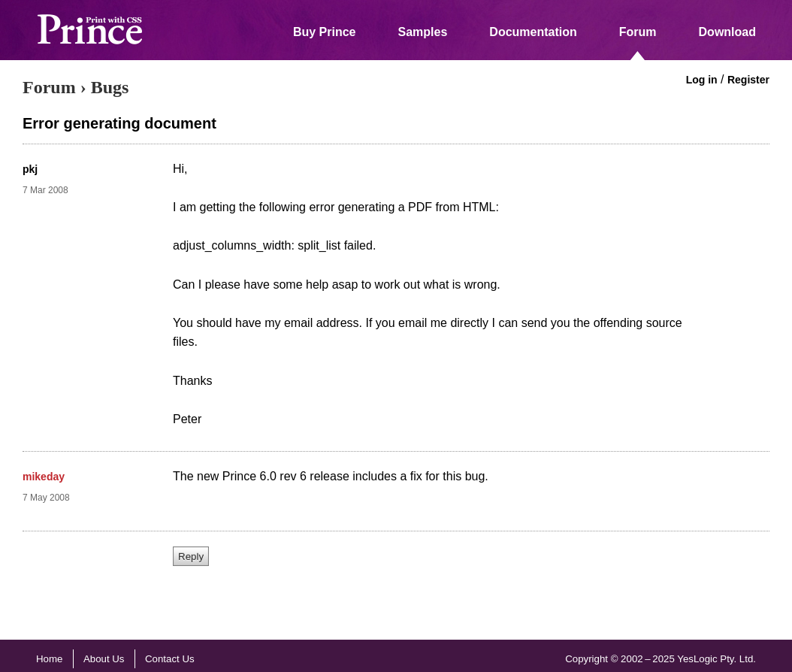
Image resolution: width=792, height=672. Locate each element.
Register (748, 80)
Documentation (533, 32)
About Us (104, 659)
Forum (638, 32)
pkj (30, 169)
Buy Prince (325, 32)
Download (727, 32)
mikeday (44, 477)
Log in (702, 80)
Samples (423, 32)
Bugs (110, 87)
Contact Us (170, 659)
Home (49, 659)
